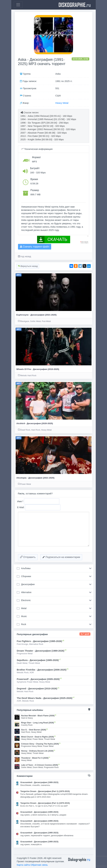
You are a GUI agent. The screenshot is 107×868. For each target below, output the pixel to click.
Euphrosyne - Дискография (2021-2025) (37, 315)
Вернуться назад (28, 266)
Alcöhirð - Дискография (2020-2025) (35, 423)
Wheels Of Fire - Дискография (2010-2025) (38, 369)
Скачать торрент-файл (35, 247)
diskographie (75, 5)
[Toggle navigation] (18, 5)
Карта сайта (23, 865)
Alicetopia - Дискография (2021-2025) (35, 478)
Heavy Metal (62, 103)
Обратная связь (39, 865)
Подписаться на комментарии (61, 557)
